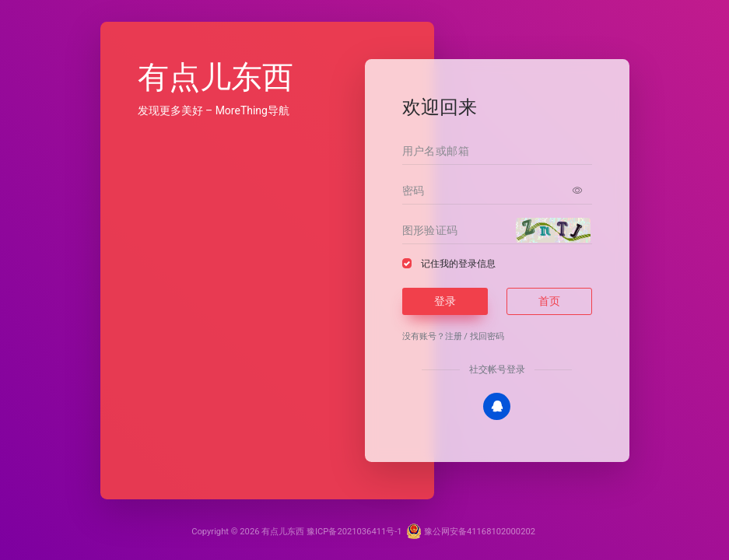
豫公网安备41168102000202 (471, 532)
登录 (445, 301)
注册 (454, 336)
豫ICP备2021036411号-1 (354, 532)
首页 (549, 301)
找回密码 (487, 336)
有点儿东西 (283, 532)
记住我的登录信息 (458, 264)
